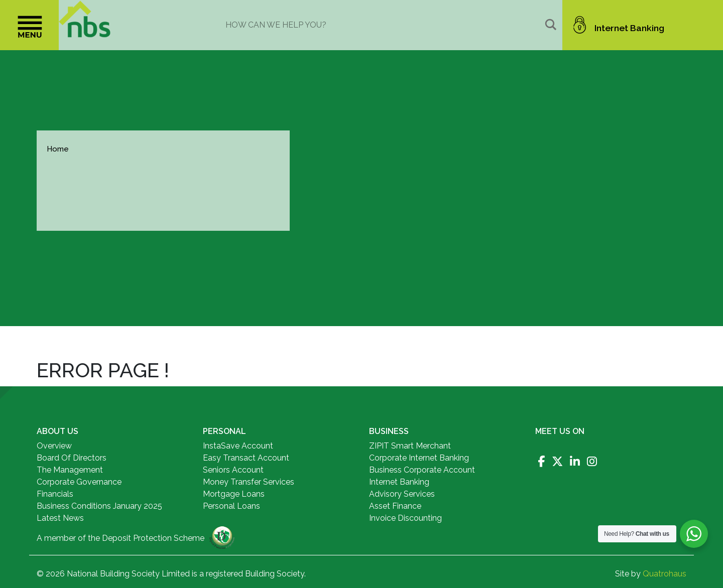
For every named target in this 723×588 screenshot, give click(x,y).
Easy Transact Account (246, 458)
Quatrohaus (665, 574)
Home (58, 149)
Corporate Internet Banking (419, 458)
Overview (54, 446)
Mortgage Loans (234, 494)
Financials (55, 494)
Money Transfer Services (249, 482)
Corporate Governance (79, 482)
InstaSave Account (238, 446)
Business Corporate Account (422, 470)
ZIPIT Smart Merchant (410, 446)
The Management (70, 470)
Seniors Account (233, 470)
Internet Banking (399, 482)
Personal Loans (231, 506)
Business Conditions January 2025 (99, 506)
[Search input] (383, 25)
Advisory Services (402, 494)
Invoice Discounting (405, 518)
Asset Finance (395, 506)
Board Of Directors (72, 458)
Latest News (60, 518)
